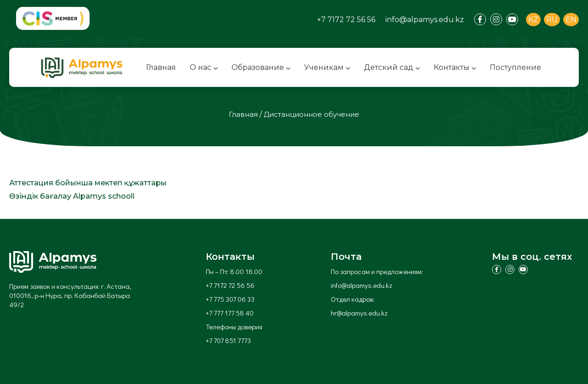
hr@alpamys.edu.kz (359, 313)
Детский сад (392, 67)
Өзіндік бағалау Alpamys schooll (72, 196)
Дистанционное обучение (311, 114)
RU (552, 20)
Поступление (515, 67)
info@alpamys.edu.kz (425, 20)
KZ (533, 20)
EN (571, 20)
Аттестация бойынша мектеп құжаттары (88, 183)
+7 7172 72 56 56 (346, 20)
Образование (261, 67)
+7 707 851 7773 (228, 340)
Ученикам (327, 67)
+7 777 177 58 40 (230, 313)
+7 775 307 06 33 (230, 299)
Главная (161, 67)
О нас (204, 67)
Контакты (455, 67)
